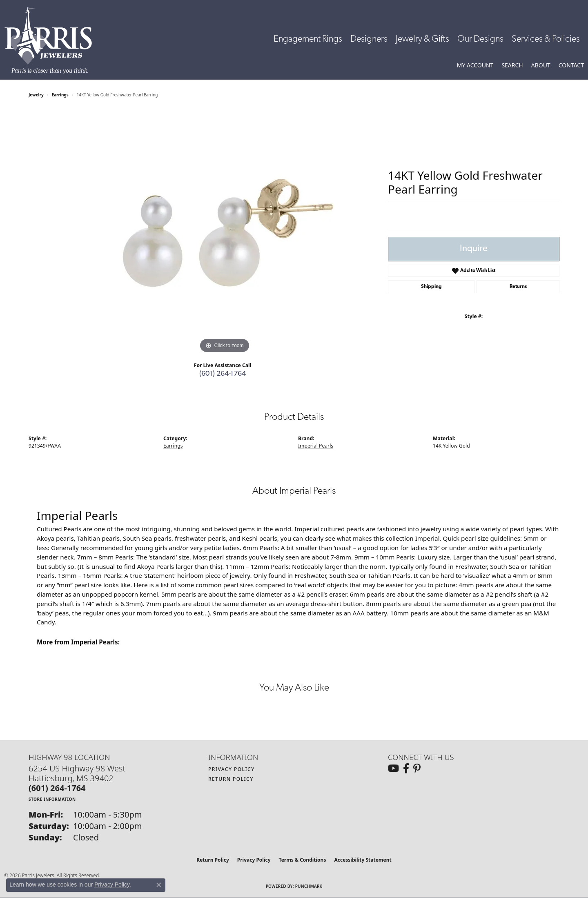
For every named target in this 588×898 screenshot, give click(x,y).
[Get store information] (52, 799)
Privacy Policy (232, 769)
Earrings (60, 95)
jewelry (36, 95)
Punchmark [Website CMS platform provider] (309, 886)
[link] (571, 65)
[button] (475, 65)
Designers (369, 39)
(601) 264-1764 (223, 374)
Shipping (431, 287)
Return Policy (231, 779)
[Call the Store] (57, 788)
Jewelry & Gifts (422, 39)
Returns (518, 287)
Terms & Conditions (303, 860)
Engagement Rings (308, 39)
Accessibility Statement (363, 860)
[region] (225, 233)
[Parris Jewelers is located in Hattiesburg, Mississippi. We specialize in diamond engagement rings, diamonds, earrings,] (52, 41)
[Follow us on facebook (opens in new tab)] (406, 769)
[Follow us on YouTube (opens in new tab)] (393, 769)
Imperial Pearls (316, 446)
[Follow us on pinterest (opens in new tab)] (417, 769)
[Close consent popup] (159, 885)
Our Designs (480, 39)
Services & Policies (546, 39)
